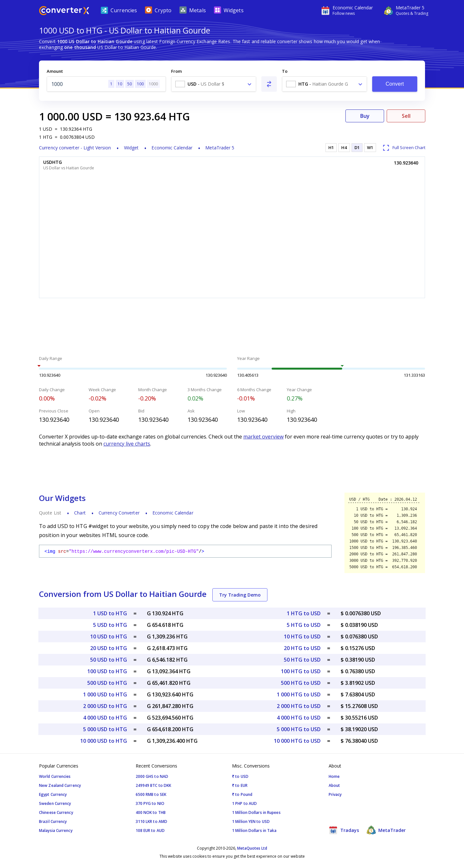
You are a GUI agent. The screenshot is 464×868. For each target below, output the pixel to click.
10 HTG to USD (302, 637)
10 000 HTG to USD (297, 741)
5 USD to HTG (110, 625)
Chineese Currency (56, 812)
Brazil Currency (53, 821)
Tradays (344, 830)
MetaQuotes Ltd (252, 848)
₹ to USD (240, 776)
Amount (55, 71)
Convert (395, 84)
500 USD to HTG (107, 683)
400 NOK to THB (151, 812)
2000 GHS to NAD (152, 776)
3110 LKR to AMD (152, 821)
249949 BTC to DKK (154, 785)
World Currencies (55, 776)
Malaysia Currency (56, 830)
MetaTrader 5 (220, 148)
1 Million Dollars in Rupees (256, 812)
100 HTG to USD (301, 671)
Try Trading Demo (240, 595)
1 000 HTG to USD (299, 694)
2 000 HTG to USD (299, 706)
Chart (80, 513)
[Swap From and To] (269, 84)
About (334, 785)
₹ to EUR (240, 785)
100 (140, 84)
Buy (365, 116)
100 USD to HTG (107, 671)
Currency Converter (119, 513)
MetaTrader (386, 830)
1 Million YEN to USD (251, 821)
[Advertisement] (232, 328)
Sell (406, 116)
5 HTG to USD (304, 625)
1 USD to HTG (110, 613)
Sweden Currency (55, 803)
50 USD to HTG (109, 660)
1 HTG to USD (304, 613)
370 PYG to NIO (150, 803)
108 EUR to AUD (150, 830)
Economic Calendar (172, 148)
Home (334, 776)
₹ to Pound (242, 794)
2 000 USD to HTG (105, 706)
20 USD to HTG (109, 648)
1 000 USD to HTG (105, 694)
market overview (263, 437)
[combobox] (214, 84)
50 (130, 84)
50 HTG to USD (302, 660)
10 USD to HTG (109, 637)
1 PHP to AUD (244, 803)
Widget (131, 148)
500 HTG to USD (301, 683)
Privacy (335, 794)
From (176, 71)
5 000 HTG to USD (299, 729)
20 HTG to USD (302, 648)
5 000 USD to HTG (105, 729)
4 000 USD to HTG (105, 718)
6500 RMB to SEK (151, 794)
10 (120, 84)
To (285, 71)
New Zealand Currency (60, 785)
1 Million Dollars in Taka (254, 830)
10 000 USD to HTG (104, 741)
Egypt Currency (53, 794)
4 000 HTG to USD (299, 718)
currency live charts (127, 444)
